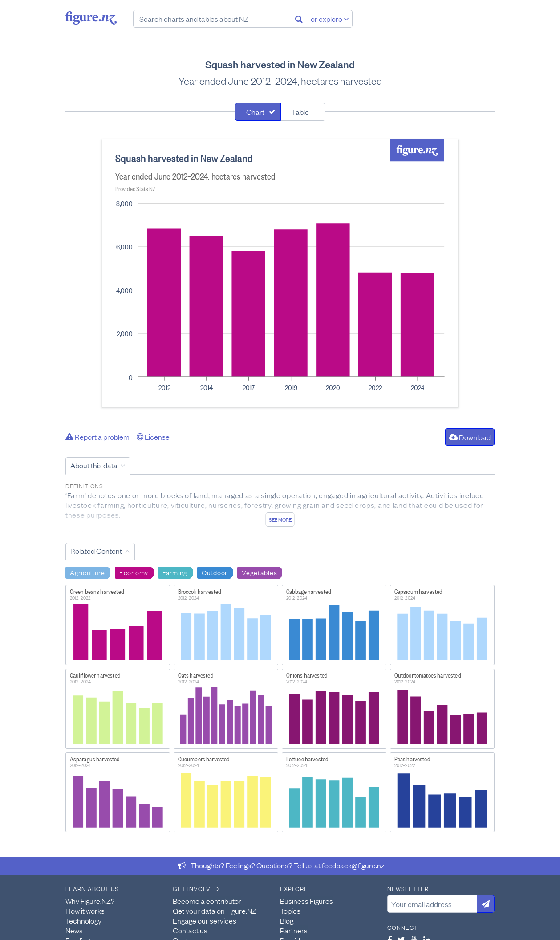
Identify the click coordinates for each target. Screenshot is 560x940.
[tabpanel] (280, 273)
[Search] (299, 19)
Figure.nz (91, 18)
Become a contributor (207, 901)
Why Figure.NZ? (90, 901)
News (74, 930)
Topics (290, 911)
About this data (94, 465)
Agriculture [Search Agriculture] (87, 572)
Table (300, 112)
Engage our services (205, 920)
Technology (83, 920)
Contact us (190, 930)
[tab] (258, 112)
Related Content (96, 551)
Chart (255, 112)
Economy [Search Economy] (134, 572)
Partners (294, 930)
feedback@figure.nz (353, 865)
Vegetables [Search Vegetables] (259, 572)
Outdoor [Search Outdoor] (215, 572)
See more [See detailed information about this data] (280, 519)
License (153, 437)
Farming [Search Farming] (175, 572)
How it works (85, 911)
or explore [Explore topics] (330, 19)
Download (470, 437)
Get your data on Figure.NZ (215, 911)
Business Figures (306, 901)
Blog (287, 920)
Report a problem (97, 437)
